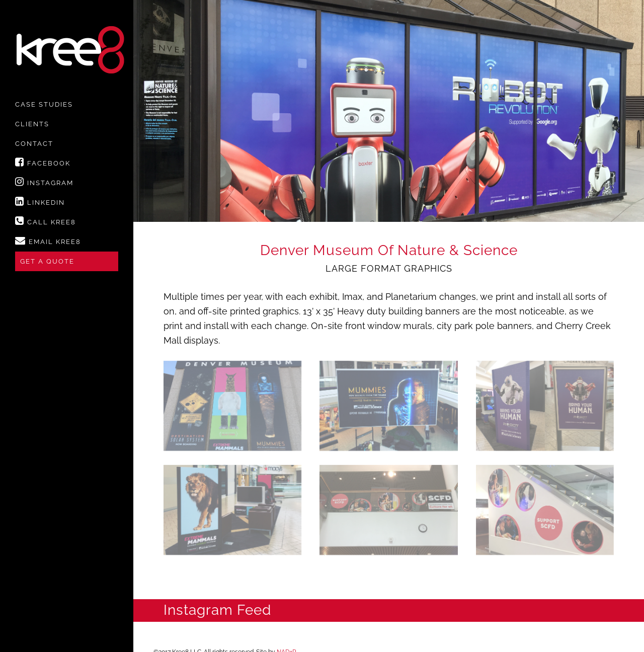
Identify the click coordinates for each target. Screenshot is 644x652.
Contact (34, 144)
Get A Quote (47, 261)
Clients (32, 124)
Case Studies (44, 104)
